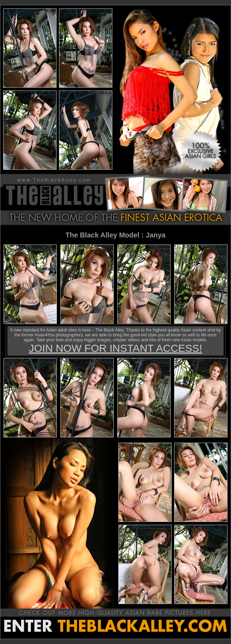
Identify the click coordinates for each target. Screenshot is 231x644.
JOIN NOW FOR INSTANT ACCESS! (115, 348)
